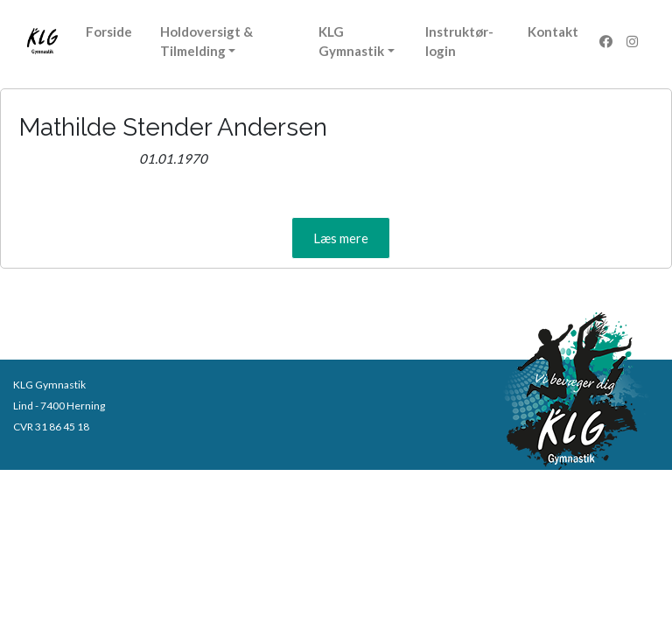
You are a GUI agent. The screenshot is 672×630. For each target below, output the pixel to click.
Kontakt (553, 31)
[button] (341, 238)
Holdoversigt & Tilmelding (206, 41)
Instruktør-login (459, 41)
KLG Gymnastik (351, 41)
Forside (109, 31)
